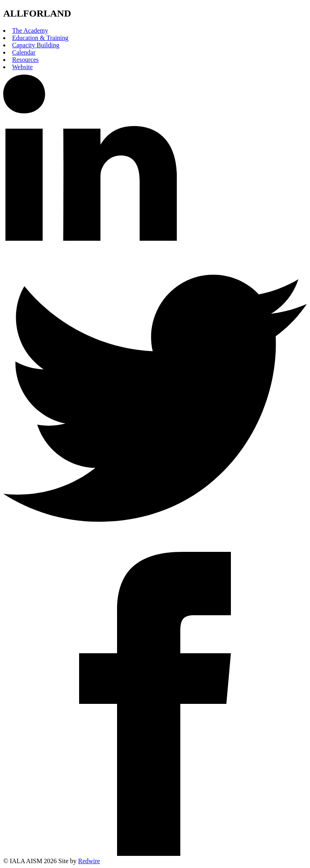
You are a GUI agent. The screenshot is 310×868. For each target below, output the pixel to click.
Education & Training (40, 38)
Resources (25, 60)
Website (22, 67)
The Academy (30, 31)
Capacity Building (36, 45)
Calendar (24, 52)
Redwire (89, 861)
